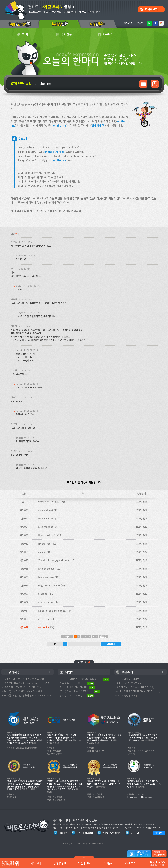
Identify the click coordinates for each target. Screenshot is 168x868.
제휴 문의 (159, 833)
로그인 (140, 23)
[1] (158, 687)
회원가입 (128, 23)
